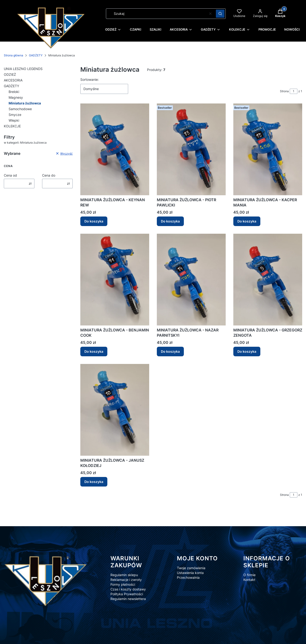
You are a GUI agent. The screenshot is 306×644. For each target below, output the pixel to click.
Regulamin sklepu (124, 575)
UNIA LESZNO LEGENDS (23, 69)
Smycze (15, 115)
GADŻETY (36, 55)
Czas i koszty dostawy (128, 589)
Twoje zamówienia (191, 568)
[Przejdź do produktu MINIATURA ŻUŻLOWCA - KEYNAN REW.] (115, 149)
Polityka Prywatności (127, 594)
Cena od (10, 175)
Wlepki (14, 120)
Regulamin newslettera (128, 599)
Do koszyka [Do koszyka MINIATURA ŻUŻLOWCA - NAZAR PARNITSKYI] (170, 351)
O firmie (249, 575)
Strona (284, 91)
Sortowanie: (90, 79)
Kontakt (249, 580)
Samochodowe (20, 109)
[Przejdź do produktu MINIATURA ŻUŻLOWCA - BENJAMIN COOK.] (115, 280)
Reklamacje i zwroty (126, 580)
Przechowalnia (188, 577)
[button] (220, 14)
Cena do (49, 175)
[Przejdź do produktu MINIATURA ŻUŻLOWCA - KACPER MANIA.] (268, 149)
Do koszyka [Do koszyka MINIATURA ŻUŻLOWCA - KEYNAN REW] (94, 221)
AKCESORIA (13, 80)
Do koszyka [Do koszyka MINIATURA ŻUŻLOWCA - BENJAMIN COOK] (94, 351)
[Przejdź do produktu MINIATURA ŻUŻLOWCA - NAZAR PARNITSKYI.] (191, 280)
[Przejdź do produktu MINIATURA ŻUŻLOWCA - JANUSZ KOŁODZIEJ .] (115, 410)
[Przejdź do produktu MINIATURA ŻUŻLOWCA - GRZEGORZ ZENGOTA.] (268, 280)
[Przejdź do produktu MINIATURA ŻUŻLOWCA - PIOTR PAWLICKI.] (191, 149)
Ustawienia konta (190, 573)
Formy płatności (123, 584)
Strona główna (14, 55)
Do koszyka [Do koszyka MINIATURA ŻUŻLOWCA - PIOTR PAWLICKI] (170, 221)
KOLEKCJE (12, 126)
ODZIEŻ (10, 74)
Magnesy (16, 97)
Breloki (14, 92)
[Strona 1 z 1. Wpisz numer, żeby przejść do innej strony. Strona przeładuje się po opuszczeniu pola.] (294, 91)
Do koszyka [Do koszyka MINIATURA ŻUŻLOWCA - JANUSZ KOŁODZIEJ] (94, 482)
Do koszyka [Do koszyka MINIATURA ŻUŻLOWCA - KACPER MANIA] (247, 221)
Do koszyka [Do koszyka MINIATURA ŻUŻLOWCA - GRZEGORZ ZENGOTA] (247, 351)
